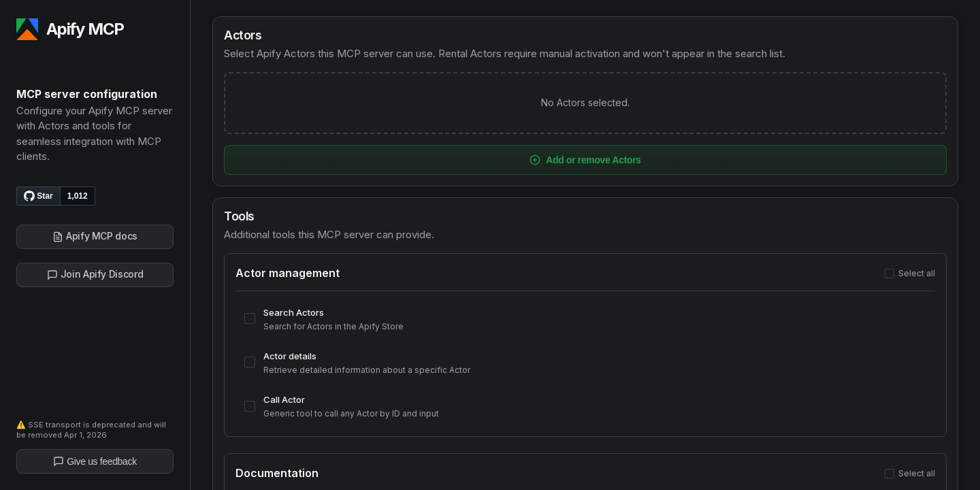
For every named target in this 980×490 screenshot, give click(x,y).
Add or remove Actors (585, 160)
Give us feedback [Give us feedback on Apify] (95, 461)
